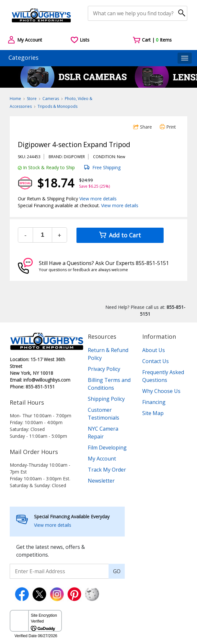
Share (143, 127)
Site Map (153, 413)
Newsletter (101, 481)
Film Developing (107, 448)
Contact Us (156, 361)
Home (15, 99)
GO (117, 571)
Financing (154, 402)
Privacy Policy (104, 369)
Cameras (51, 99)
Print (168, 127)
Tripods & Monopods (58, 106)
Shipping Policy (106, 399)
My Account (102, 459)
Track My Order (107, 470)
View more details (98, 199)
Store (32, 99)
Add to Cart (120, 235)
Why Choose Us (161, 391)
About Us (154, 350)
